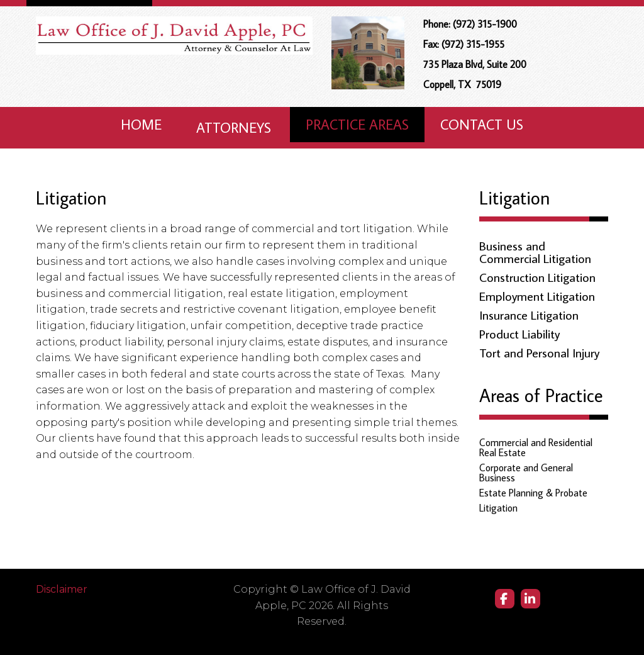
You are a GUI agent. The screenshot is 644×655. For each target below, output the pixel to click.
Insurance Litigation (529, 315)
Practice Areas (357, 124)
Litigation (498, 508)
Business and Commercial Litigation (535, 252)
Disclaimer (62, 589)
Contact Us (482, 124)
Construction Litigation (537, 277)
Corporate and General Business (526, 473)
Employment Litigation (537, 296)
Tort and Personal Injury (539, 352)
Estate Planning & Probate (533, 493)
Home (141, 124)
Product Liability (519, 333)
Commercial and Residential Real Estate (536, 447)
